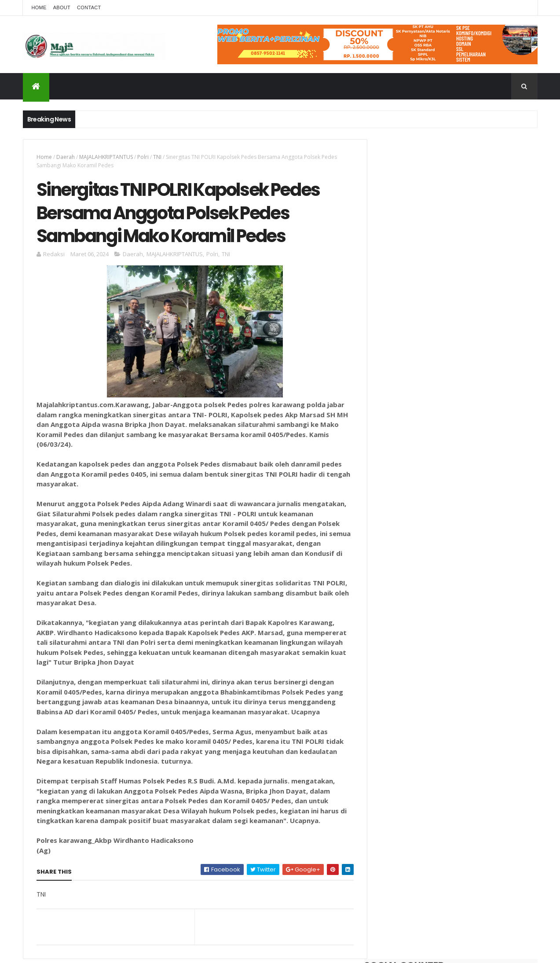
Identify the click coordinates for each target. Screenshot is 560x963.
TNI (157, 157)
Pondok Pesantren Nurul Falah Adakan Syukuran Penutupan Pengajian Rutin (475, 348)
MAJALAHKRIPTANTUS (106, 157)
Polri (143, 157)
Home (39, 7)
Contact (89, 7)
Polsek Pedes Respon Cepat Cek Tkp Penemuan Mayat (472, 384)
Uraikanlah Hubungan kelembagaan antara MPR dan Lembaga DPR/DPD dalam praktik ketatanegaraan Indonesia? (472, 428)
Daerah (66, 157)
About (62, 7)
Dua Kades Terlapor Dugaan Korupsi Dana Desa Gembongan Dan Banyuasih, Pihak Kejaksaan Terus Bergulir (472, 278)
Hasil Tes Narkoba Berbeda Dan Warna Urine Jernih (475, 312)
